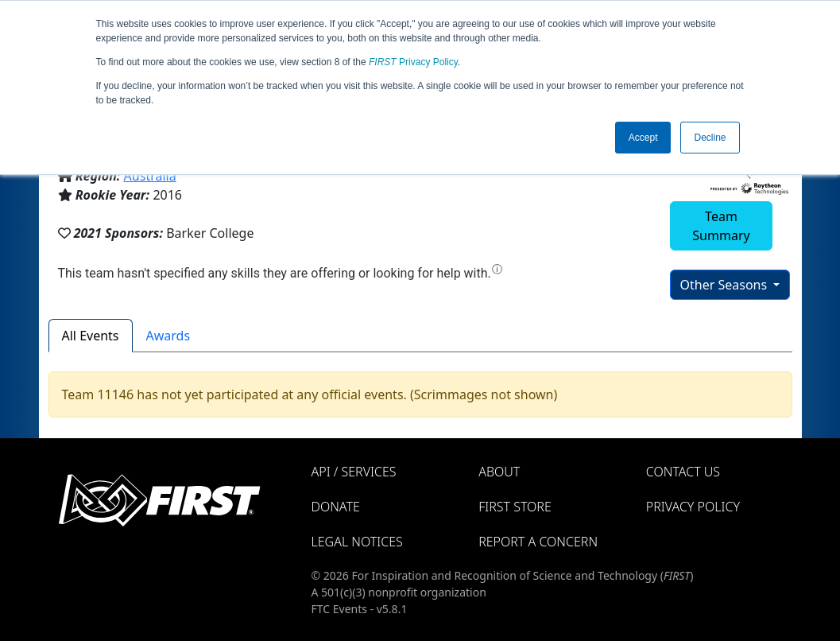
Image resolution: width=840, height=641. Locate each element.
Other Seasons (726, 285)
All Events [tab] (91, 336)
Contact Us (683, 472)
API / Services (354, 472)
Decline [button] (710, 138)
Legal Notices (357, 542)
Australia (150, 176)
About (499, 472)
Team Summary (721, 226)
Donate (336, 507)
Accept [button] (643, 138)
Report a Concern (538, 542)
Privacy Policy (413, 62)
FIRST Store (515, 507)
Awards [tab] (168, 336)
